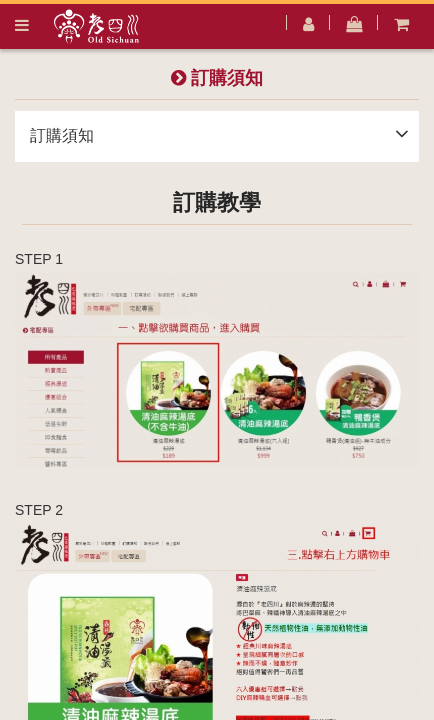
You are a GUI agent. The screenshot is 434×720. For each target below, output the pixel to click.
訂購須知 (219, 135)
